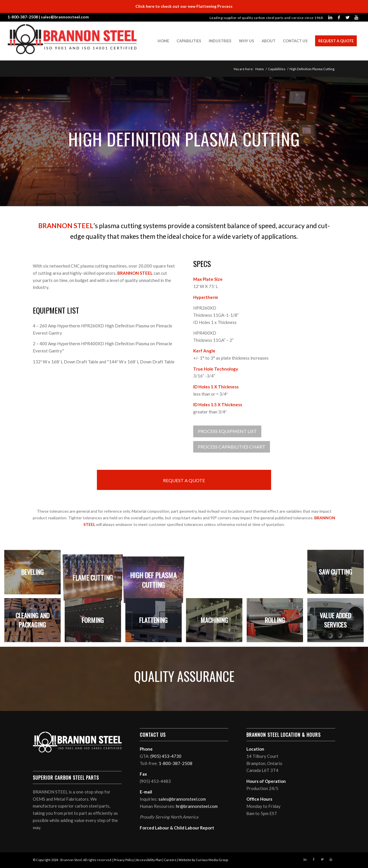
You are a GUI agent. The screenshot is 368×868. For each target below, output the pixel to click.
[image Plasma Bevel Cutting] (277, 574)
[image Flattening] (156, 622)
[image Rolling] (277, 622)
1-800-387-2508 (23, 17)
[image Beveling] (35, 574)
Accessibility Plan (149, 860)
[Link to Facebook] (339, 17)
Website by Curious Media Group (203, 860)
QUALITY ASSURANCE (184, 676)
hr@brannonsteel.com (197, 806)
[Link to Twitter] (348, 17)
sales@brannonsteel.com (65, 17)
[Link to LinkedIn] (330, 17)
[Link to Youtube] (356, 17)
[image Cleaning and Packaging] (35, 622)
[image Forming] (95, 622)
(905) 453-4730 (166, 756)
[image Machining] (217, 622)
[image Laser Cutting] (217, 574)
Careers (170, 860)
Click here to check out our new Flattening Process (184, 6)
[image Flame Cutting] (95, 574)
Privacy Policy (124, 860)
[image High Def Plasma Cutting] (156, 574)
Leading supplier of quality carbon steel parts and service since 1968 (266, 18)
